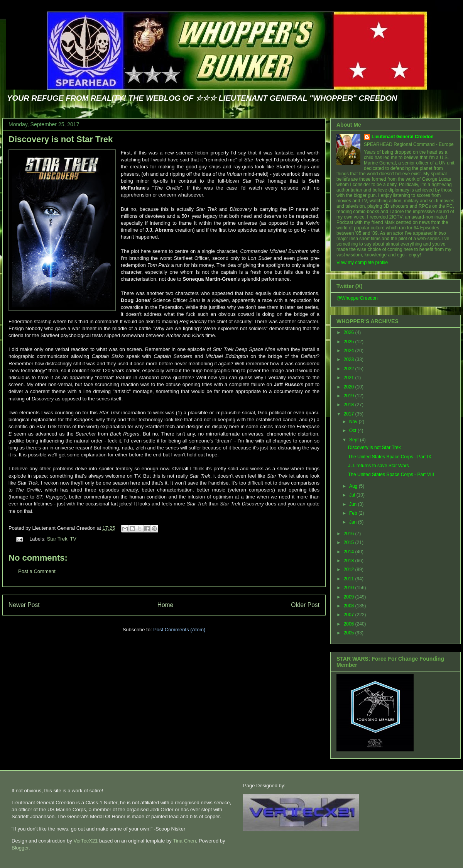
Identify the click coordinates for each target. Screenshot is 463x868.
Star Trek (57, 539)
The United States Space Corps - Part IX (390, 457)
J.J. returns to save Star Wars (379, 466)
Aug (354, 486)
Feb (354, 513)
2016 (350, 534)
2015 (350, 542)
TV (73, 539)
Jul (353, 495)
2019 (350, 396)
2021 (350, 378)
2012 (350, 570)
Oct (353, 431)
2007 (350, 615)
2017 (350, 414)
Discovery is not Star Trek (61, 139)
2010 (350, 588)
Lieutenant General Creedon (403, 137)
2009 (350, 597)
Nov (354, 422)
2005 (350, 633)
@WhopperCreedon (357, 298)
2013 (350, 561)
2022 (350, 369)
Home (166, 605)
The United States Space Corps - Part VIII (391, 475)
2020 (350, 387)
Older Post (305, 605)
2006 (350, 624)
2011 (350, 579)
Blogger (20, 848)
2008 (350, 606)
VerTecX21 (85, 841)
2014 (350, 552)
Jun (354, 504)
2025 (350, 342)
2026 (350, 332)
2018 (350, 405)
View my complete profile (362, 263)
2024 (350, 351)
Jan (354, 522)
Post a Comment (37, 571)
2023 (350, 359)
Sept (355, 440)
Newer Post (24, 605)
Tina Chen (184, 841)
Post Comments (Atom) (179, 630)
